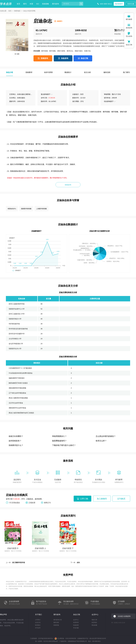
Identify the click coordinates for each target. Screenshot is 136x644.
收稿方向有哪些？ (16, 436)
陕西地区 (17, 11)
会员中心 (76, 620)
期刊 (25, 4)
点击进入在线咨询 (124, 616)
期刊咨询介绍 (58, 620)
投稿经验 (56, 625)
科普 (31, 4)
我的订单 (94, 620)
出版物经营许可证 (21, 582)
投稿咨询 (44, 58)
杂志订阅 (84, 58)
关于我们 (38, 614)
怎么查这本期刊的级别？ (106, 436)
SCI (38, 4)
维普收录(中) (12, 209)
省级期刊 (60, 21)
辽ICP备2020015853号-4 (46, 638)
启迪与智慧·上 (40, 548)
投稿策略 (45, 4)
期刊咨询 (55, 4)
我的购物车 (119, 4)
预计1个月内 (121, 30)
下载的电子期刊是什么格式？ (64, 445)
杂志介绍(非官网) (29, 11)
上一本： (15, 562)
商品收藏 (94, 625)
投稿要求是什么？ (16, 445)
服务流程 (56, 622)
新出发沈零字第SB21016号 (98, 638)
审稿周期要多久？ (59, 436)
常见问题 (76, 628)
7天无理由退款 (14, 503)
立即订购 (84, 499)
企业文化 (38, 622)
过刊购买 (121, 499)
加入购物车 (102, 499)
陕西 (82, 94)
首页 (18, 4)
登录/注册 (131, 4)
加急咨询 (65, 58)
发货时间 (76, 622)
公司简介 (38, 620)
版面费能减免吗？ (59, 441)
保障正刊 (47, 503)
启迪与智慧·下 (68, 548)
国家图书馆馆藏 (26, 209)
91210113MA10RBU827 (51, 641)
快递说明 (76, 625)
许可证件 (38, 628)
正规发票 (32, 503)
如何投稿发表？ (15, 441)
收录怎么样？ (101, 441)
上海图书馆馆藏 (41, 209)
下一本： (75, 562)
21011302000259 (71, 638)
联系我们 (38, 625)
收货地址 (94, 622)
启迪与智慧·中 (13, 548)
